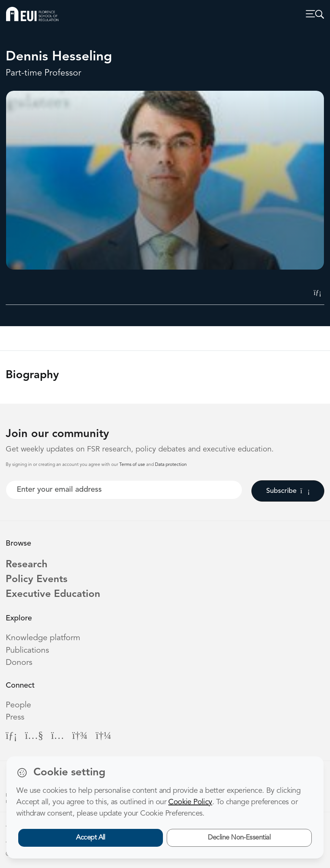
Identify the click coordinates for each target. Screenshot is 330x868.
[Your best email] (124, 490)
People (18, 705)
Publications (27, 651)
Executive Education (53, 594)
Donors (19, 663)
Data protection (171, 465)
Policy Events (37, 579)
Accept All (91, 838)
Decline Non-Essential (239, 838)
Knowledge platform (43, 638)
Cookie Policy (190, 802)
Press (15, 717)
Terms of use (133, 465)
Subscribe (288, 491)
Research (27, 565)
